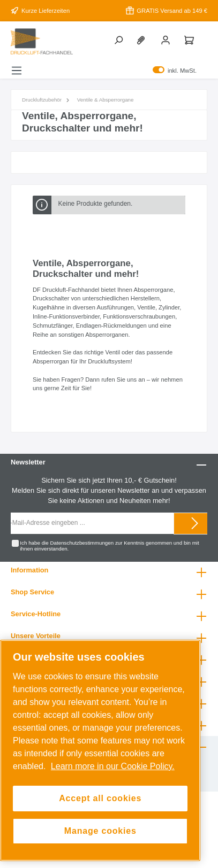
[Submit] (195, 524)
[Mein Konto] (167, 40)
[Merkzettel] (143, 40)
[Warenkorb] (190, 40)
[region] (100, 751)
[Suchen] (119, 40)
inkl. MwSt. (175, 71)
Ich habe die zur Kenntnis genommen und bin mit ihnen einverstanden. (109, 546)
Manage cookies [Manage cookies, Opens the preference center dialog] (100, 831)
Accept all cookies (100, 798)
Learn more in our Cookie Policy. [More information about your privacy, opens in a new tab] (113, 766)
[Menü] (17, 71)
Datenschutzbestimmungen (82, 543)
